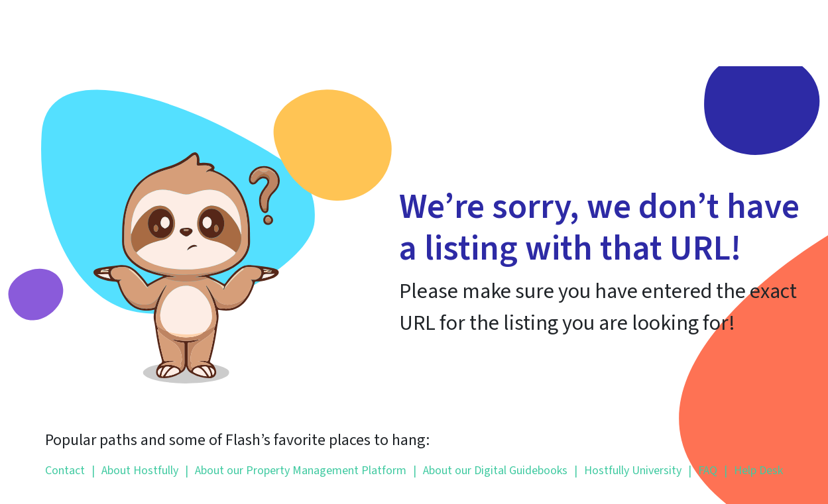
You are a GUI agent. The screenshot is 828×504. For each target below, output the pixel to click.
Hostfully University (628, 471)
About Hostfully (135, 471)
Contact (65, 471)
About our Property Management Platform (296, 471)
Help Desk (753, 471)
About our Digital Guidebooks (490, 471)
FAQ (703, 471)
